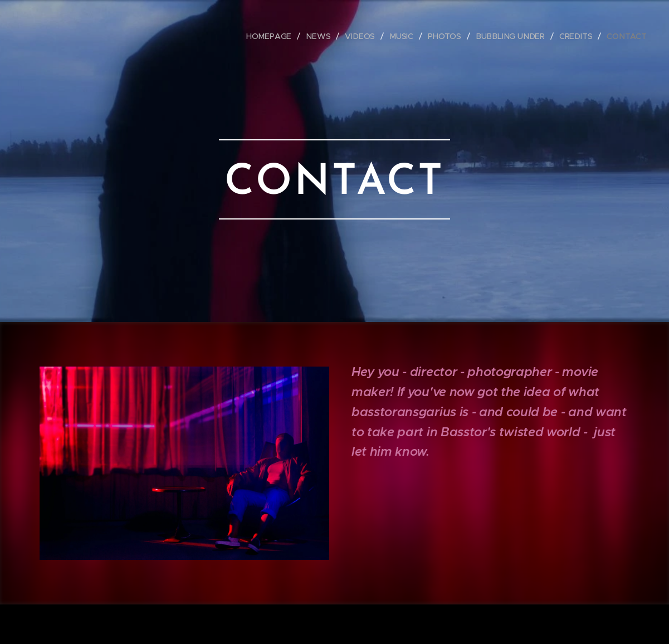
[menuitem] (276, 36)
